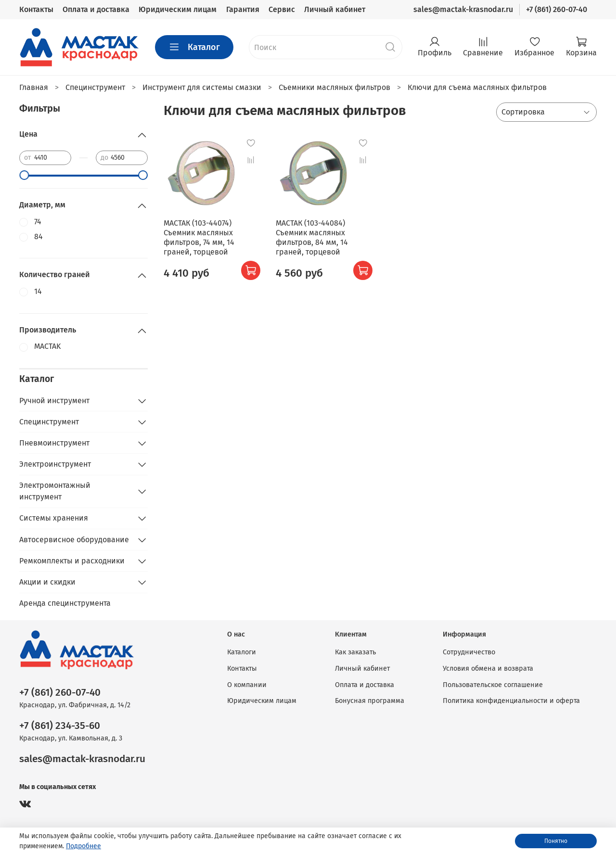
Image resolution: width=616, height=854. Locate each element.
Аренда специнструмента (65, 603)
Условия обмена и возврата (488, 669)
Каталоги (242, 652)
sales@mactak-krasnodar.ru (463, 9)
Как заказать (355, 652)
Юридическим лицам (178, 9)
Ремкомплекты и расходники (72, 561)
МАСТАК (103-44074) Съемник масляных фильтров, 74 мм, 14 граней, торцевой (199, 237)
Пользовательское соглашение (493, 685)
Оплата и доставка (96, 9)
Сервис (282, 9)
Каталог (194, 47)
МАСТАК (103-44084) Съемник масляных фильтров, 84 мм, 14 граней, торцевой (312, 237)
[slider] (24, 175)
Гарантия (243, 9)
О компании (247, 685)
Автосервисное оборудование (74, 540)
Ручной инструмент (54, 401)
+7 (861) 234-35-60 (60, 726)
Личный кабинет (335, 9)
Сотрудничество (469, 652)
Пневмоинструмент (54, 443)
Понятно (556, 841)
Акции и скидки (47, 582)
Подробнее (83, 846)
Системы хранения (54, 518)
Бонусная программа (370, 701)
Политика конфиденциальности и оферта (511, 701)
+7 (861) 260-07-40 (557, 9)
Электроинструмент (55, 464)
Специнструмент (49, 422)
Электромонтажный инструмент (55, 491)
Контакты (36, 9)
